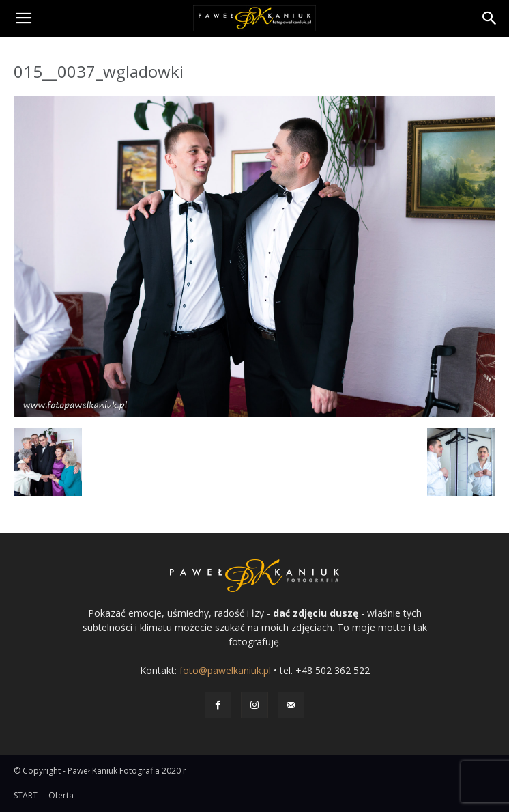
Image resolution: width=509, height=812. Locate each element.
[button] (23, 18)
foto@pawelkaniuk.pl (225, 670)
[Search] (490, 18)
